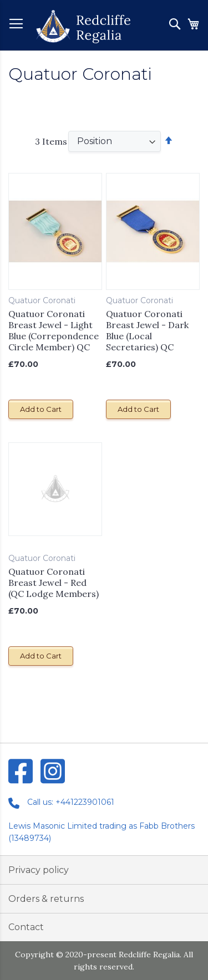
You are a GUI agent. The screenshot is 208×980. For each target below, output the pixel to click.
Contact (26, 927)
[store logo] (83, 27)
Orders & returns (46, 899)
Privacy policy (39, 870)
